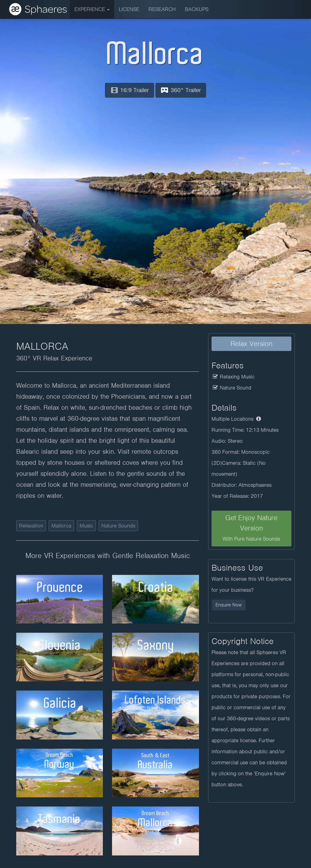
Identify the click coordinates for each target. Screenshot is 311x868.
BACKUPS (197, 9)
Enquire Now (229, 605)
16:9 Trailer (129, 90)
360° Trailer (181, 90)
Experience (92, 9)
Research (162, 9)
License (129, 9)
